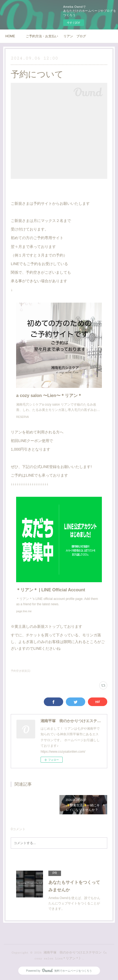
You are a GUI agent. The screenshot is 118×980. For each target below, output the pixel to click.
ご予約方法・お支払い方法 (42, 36)
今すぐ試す (74, 23)
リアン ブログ (75, 36)
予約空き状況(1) (20, 671)
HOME (10, 36)
